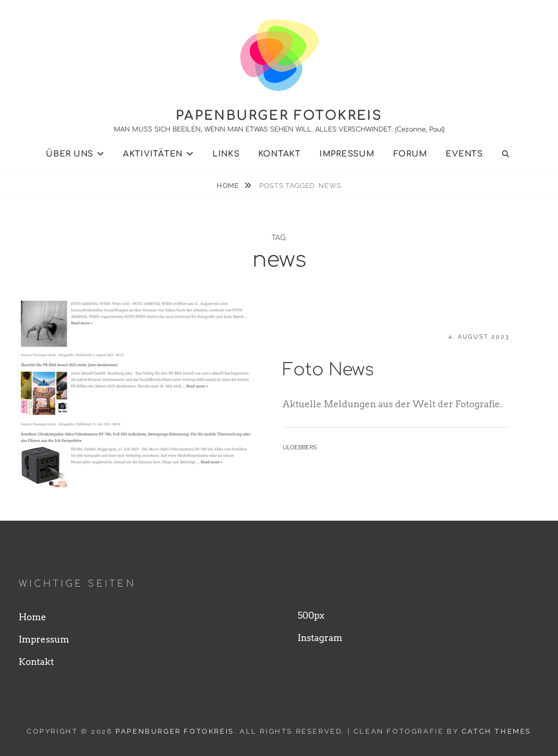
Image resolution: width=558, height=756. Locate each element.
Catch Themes (497, 731)
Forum (411, 154)
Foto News (328, 370)
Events (464, 154)
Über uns (69, 154)
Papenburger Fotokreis (279, 116)
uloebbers (300, 447)
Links (226, 154)
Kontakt (280, 154)
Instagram (320, 638)
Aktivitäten (153, 154)
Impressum (347, 154)
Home (229, 186)
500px (311, 615)
